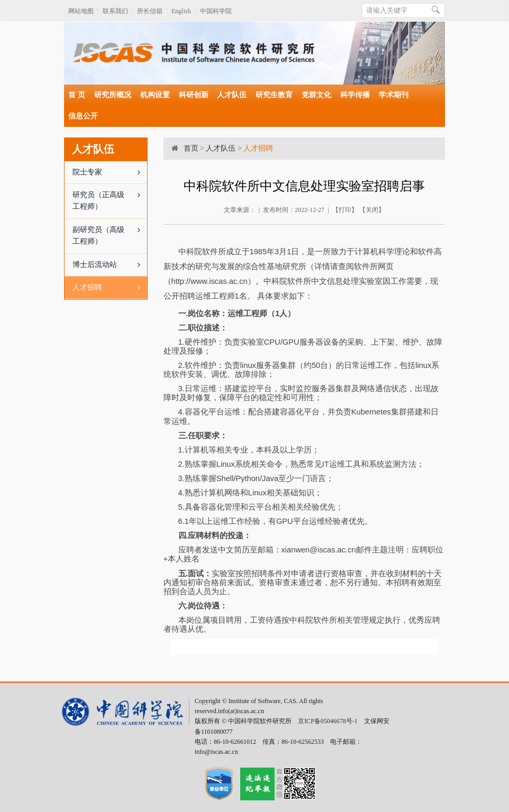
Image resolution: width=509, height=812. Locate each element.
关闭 (372, 210)
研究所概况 (113, 95)
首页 (191, 148)
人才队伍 (232, 95)
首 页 (77, 95)
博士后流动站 (110, 265)
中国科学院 (216, 11)
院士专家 (110, 172)
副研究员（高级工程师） (110, 232)
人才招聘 (110, 288)
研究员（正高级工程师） (110, 197)
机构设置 (155, 95)
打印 (345, 210)
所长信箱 (150, 11)
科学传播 (355, 95)
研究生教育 (274, 95)
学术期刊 (394, 95)
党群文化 (316, 95)
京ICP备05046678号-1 (328, 721)
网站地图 (81, 11)
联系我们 (115, 11)
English (181, 11)
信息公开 (83, 116)
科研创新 (194, 95)
